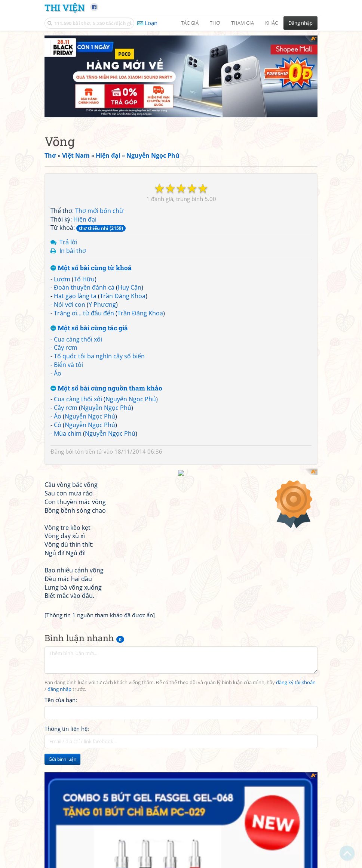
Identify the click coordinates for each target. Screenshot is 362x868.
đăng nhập (59, 808)
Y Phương (102, 327)
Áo (58, 396)
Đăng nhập (300, 23)
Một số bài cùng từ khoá (91, 291)
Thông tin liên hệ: (67, 847)
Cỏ (58, 448)
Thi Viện (65, 7)
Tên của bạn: (61, 819)
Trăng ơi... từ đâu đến (84, 336)
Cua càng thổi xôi (78, 362)
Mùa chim (68, 456)
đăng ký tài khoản (296, 801)
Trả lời (68, 265)
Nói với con (70, 327)
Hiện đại (85, 242)
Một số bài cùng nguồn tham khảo (106, 411)
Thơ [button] (215, 23)
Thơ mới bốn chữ (99, 234)
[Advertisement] (181, 88)
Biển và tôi (68, 387)
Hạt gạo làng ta (75, 319)
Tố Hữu (84, 302)
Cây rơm (66, 370)
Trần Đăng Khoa (123, 319)
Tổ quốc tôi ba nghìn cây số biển (99, 379)
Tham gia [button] (243, 23)
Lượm (62, 302)
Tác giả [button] (190, 23)
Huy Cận (130, 310)
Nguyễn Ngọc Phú (131, 422)
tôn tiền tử (89, 474)
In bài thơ (73, 274)
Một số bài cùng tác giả (89, 351)
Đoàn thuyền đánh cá (84, 310)
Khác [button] (271, 23)
